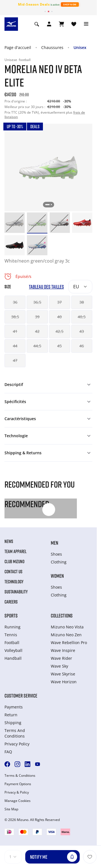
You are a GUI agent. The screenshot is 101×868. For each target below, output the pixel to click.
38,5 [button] (15, 317)
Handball (13, 658)
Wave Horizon (64, 682)
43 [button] (82, 331)
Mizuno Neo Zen (66, 635)
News (9, 541)
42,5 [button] (59, 331)
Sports (11, 616)
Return (11, 715)
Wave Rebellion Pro (69, 643)
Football (12, 643)
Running (12, 627)
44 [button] (15, 346)
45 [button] (59, 346)
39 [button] (37, 317)
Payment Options (18, 784)
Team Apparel (16, 551)
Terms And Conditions (15, 733)
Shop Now (70, 4)
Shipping (13, 723)
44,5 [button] (37, 346)
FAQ (8, 752)
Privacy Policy (17, 744)
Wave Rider (61, 658)
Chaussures (52, 47)
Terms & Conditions (20, 776)
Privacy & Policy (17, 792)
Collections (62, 616)
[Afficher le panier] (61, 24)
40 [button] (59, 317)
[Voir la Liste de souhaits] (74, 24)
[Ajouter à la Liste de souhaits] (90, 857)
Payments (14, 707)
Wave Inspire (63, 650)
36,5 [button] (37, 302)
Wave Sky (59, 666)
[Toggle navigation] (86, 24)
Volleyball (13, 650)
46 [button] (82, 346)
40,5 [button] (82, 317)
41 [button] (15, 331)
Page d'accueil (18, 47)
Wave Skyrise (63, 674)
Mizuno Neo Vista (67, 627)
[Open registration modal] (49, 24)
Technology (14, 582)
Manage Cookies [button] (18, 801)
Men (54, 543)
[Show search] (37, 24)
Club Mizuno (14, 561)
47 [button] (15, 360)
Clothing (59, 562)
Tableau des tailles (46, 287)
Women (57, 576)
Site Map (11, 809)
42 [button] (37, 331)
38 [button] (82, 302)
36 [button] (15, 302)
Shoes (56, 554)
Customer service (21, 696)
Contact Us (13, 572)
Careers (11, 602)
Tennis (11, 635)
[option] (15, 223)
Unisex (80, 47)
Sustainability (16, 592)
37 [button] (59, 302)
